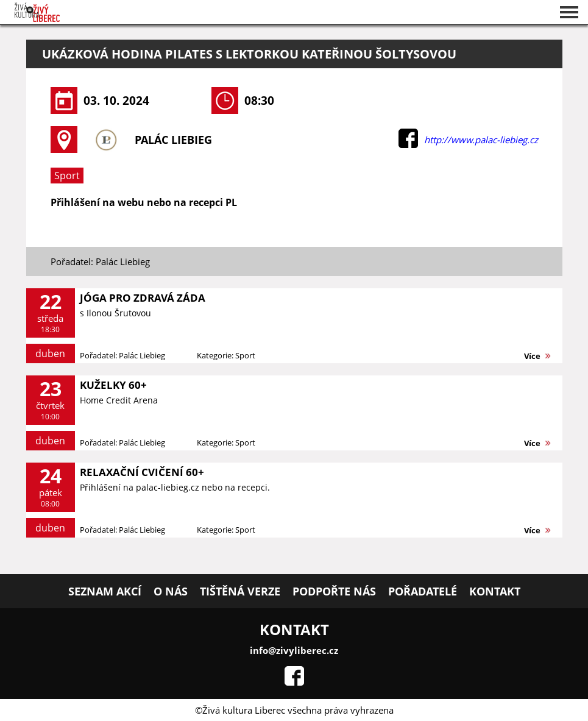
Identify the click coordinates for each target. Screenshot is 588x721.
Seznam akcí (105, 591)
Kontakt (495, 591)
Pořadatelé (423, 591)
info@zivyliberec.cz (294, 650)
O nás (171, 591)
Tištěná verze (240, 591)
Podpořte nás (334, 591)
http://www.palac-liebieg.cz (481, 140)
